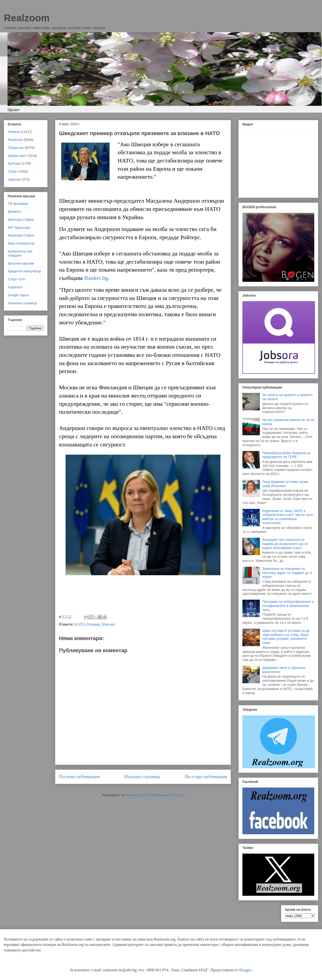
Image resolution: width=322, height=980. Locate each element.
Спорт (12, 171)
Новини (93, 624)
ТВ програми (18, 204)
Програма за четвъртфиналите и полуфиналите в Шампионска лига (288, 606)
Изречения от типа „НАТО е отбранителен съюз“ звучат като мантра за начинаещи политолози (288, 517)
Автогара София (21, 220)
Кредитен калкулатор (24, 271)
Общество (16, 148)
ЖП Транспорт (19, 228)
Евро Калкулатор (21, 243)
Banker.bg (96, 278)
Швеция (108, 624)
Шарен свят (17, 156)
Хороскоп (15, 287)
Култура (14, 163)
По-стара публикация (206, 777)
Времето (15, 212)
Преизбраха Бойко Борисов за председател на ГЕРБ (286, 455)
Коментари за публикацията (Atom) (155, 795)
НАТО (80, 624)
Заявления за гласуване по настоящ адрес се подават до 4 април (287, 573)
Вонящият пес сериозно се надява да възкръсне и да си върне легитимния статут (285, 544)
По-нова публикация (79, 777)
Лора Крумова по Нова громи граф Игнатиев (285, 484)
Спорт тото (16, 279)
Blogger (245, 970)
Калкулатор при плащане (20, 253)
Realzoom (27, 18)
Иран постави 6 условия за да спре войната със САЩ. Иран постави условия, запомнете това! (286, 637)
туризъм (14, 179)
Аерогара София (21, 235)
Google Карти (18, 295)
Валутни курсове (21, 263)
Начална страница (142, 777)
